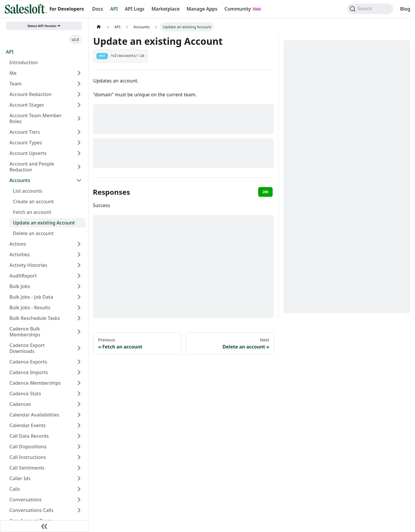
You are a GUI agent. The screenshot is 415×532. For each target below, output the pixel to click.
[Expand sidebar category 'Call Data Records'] (79, 436)
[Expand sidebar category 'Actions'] (79, 244)
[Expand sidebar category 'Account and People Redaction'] (79, 167)
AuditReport (23, 276)
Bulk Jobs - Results (30, 308)
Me (13, 73)
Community (238, 9)
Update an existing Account (44, 223)
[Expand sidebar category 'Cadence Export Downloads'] (79, 348)
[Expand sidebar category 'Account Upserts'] (79, 153)
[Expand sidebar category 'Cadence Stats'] (79, 394)
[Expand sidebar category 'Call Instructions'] (79, 457)
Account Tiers (25, 132)
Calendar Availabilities (34, 415)
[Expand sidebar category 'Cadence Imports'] (79, 372)
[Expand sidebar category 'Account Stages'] (79, 105)
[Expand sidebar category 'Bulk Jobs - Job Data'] (79, 297)
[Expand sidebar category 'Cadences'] (79, 404)
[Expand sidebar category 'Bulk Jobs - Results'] (79, 308)
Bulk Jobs (20, 286)
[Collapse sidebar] (44, 526)
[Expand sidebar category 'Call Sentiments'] (79, 468)
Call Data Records (29, 436)
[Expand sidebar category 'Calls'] (79, 489)
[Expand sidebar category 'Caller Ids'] (79, 478)
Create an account (33, 201)
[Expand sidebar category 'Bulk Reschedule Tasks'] (79, 318)
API (114, 9)
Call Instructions (28, 457)
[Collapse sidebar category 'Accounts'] (79, 180)
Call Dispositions (28, 447)
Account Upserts (28, 153)
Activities (20, 255)
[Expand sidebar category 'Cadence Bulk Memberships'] (79, 332)
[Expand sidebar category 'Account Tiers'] (79, 132)
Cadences (20, 404)
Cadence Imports (29, 372)
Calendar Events (28, 425)
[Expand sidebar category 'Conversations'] (79, 500)
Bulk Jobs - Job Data (31, 297)
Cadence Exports (28, 362)
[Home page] (99, 27)
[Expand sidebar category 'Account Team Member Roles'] (79, 118)
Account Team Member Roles (36, 118)
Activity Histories (28, 265)
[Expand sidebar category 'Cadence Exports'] (79, 362)
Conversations (25, 500)
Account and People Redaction (32, 167)
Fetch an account (32, 212)
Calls (15, 489)
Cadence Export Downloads (27, 348)
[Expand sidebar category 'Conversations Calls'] (79, 510)
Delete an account (33, 233)
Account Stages (27, 105)
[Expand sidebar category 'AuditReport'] (79, 276)
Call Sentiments (27, 468)
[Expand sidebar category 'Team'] (79, 84)
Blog (405, 9)
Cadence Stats (25, 394)
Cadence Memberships (35, 383)
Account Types (26, 143)
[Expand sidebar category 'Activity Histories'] (79, 265)
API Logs (135, 9)
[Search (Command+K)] (370, 9)
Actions (18, 244)
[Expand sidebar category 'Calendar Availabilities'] (79, 415)
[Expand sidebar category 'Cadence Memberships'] (79, 383)
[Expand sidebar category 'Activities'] (79, 255)
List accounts (28, 191)
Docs (98, 9)
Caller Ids (20, 478)
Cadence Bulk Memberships (25, 332)
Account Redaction (31, 94)
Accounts (20, 180)
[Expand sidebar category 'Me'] (79, 73)
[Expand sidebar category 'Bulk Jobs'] (79, 286)
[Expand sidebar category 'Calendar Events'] (79, 425)
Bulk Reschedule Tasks (35, 318)
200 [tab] (265, 192)
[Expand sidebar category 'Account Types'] (79, 143)
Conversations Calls (31, 510)
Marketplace (165, 9)
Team (15, 84)
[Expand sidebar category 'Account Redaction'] (79, 94)
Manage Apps (202, 9)
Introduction (24, 62)
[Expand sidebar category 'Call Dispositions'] (79, 447)
